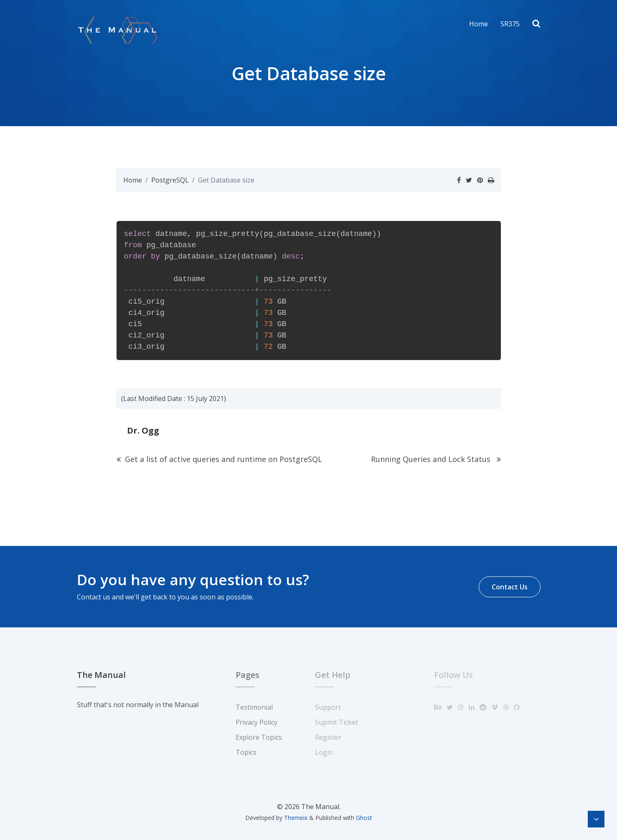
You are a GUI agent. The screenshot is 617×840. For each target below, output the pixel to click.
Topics (246, 752)
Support (328, 707)
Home (479, 24)
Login (324, 752)
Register (328, 737)
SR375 (510, 24)
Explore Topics (259, 737)
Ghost (364, 818)
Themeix (296, 818)
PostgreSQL (170, 180)
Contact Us (510, 587)
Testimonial (254, 707)
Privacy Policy (256, 722)
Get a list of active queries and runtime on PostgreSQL (219, 459)
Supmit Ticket (336, 722)
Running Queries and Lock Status (436, 459)
